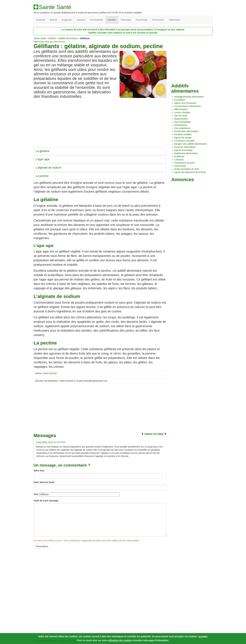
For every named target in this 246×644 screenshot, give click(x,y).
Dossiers (81, 20)
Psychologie (142, 20)
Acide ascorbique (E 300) (187, 169)
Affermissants (181, 109)
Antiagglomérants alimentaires (189, 97)
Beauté (53, 20)
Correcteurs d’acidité (184, 141)
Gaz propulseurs (182, 128)
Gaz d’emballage (183, 122)
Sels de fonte (181, 116)
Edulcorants (180, 166)
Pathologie (126, 20)
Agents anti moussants (185, 103)
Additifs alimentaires (68, 38)
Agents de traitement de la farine (190, 172)
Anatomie (41, 20)
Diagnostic (67, 20)
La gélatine (43, 151)
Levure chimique (182, 112)
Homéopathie (96, 20)
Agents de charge (183, 138)
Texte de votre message (46, 501)
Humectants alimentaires (186, 131)
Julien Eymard (59, 42)
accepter (203, 636)
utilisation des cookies (120, 640)
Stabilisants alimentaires (186, 153)
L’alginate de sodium (48, 168)
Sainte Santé (55, 7)
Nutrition (112, 20)
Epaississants (181, 119)
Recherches (158, 20)
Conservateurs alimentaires (188, 106)
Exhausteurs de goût (184, 163)
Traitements (174, 20)
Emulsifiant (180, 100)
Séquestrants (181, 125)
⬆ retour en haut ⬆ (154, 434)
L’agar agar (43, 159)
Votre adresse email (44, 482)
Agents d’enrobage (184, 150)
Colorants (179, 160)
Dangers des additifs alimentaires (191, 144)
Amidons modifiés (183, 134)
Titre (36, 494)
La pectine (42, 176)
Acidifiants (179, 156)
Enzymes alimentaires (185, 147)
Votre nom (39, 471)
